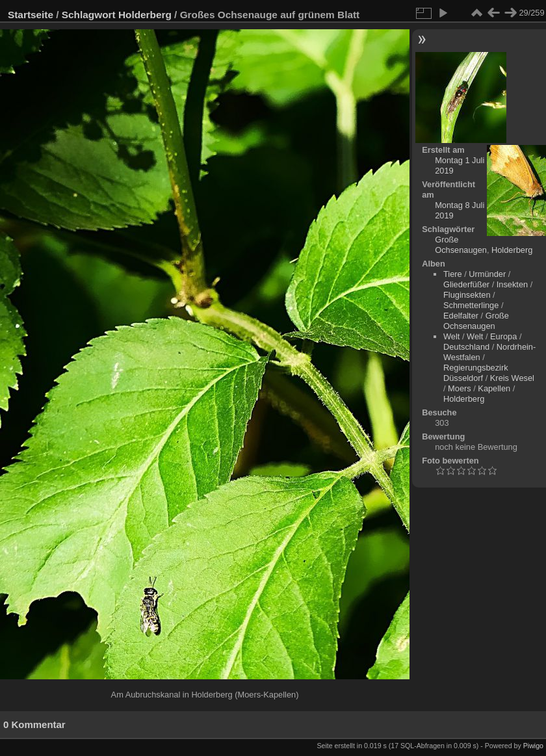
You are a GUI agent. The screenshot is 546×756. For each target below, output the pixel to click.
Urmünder (487, 274)
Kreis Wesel (512, 378)
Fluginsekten (467, 295)
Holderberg (145, 15)
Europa (503, 336)
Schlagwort (89, 15)
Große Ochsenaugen (461, 245)
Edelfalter (461, 316)
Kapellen (494, 388)
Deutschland (466, 347)
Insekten (512, 284)
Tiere (453, 274)
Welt (451, 336)
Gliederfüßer (466, 284)
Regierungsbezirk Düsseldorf (476, 373)
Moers (460, 388)
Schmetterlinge (471, 305)
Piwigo (533, 746)
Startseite (31, 15)
